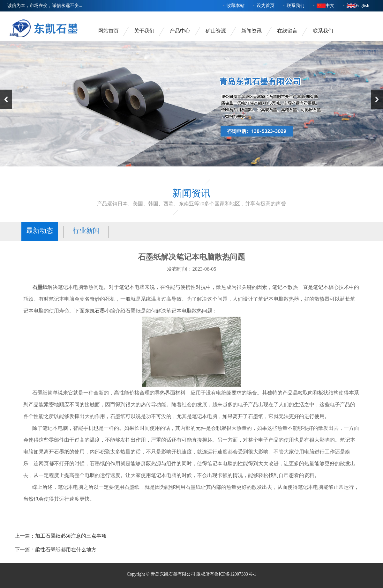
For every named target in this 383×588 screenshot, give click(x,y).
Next (377, 99)
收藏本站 (236, 6)
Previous (6, 99)
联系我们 (296, 6)
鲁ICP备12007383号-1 (235, 574)
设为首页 (266, 6)
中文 (330, 6)
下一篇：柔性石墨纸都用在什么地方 (56, 550)
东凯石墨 (95, 311)
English (362, 6)
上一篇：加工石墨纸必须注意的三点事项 (61, 536)
